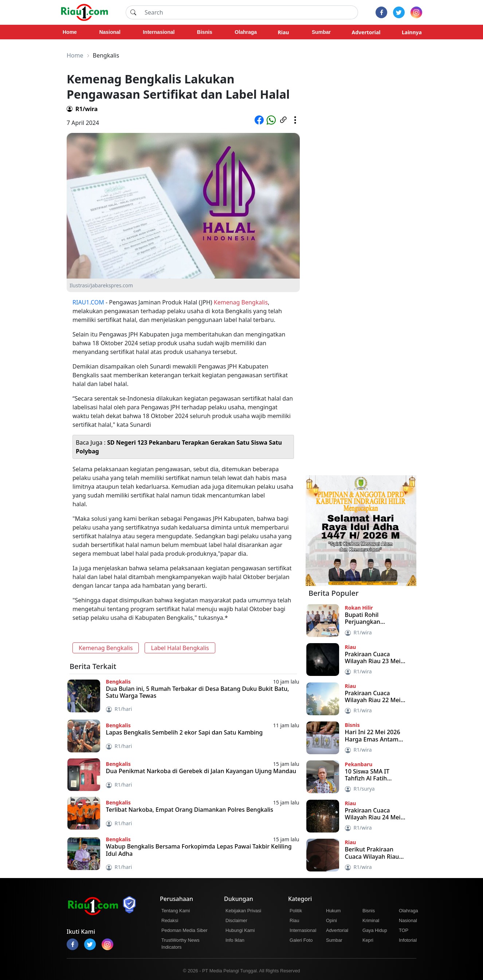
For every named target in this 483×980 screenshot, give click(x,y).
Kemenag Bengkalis (241, 302)
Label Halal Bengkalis (180, 648)
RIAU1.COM (88, 302)
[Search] (249, 12)
